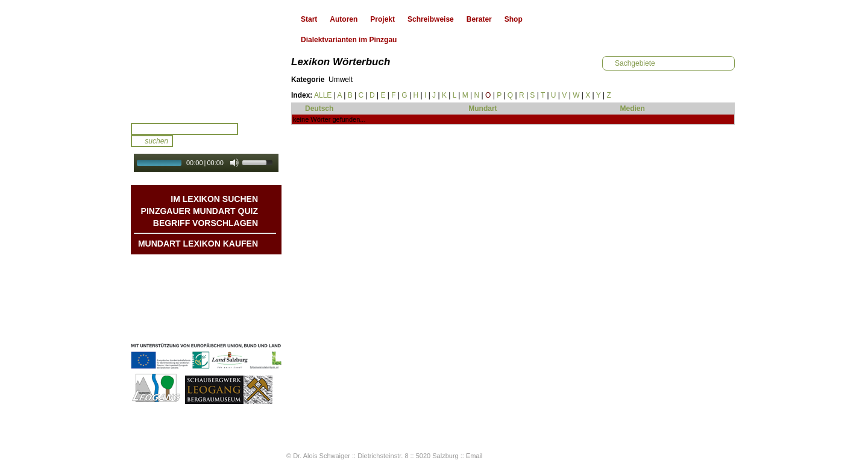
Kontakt (244, 303)
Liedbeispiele (235, 291)
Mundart (483, 109)
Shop (514, 19)
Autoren (344, 19)
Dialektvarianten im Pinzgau (349, 40)
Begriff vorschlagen (206, 223)
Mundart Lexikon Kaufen (198, 244)
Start (309, 19)
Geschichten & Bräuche (217, 279)
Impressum (239, 315)
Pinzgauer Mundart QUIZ (200, 211)
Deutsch (319, 109)
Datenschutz (237, 327)
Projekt (382, 19)
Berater (479, 19)
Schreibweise (431, 19)
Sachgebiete (635, 63)
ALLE (323, 95)
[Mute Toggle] (234, 163)
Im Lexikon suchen (214, 199)
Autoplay (214, 176)
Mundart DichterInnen (221, 266)
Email (474, 456)
